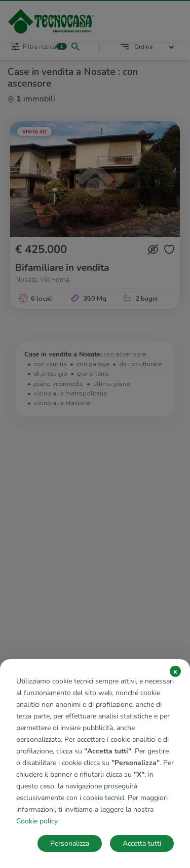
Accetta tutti (142, 843)
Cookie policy (37, 821)
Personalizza (70, 843)
